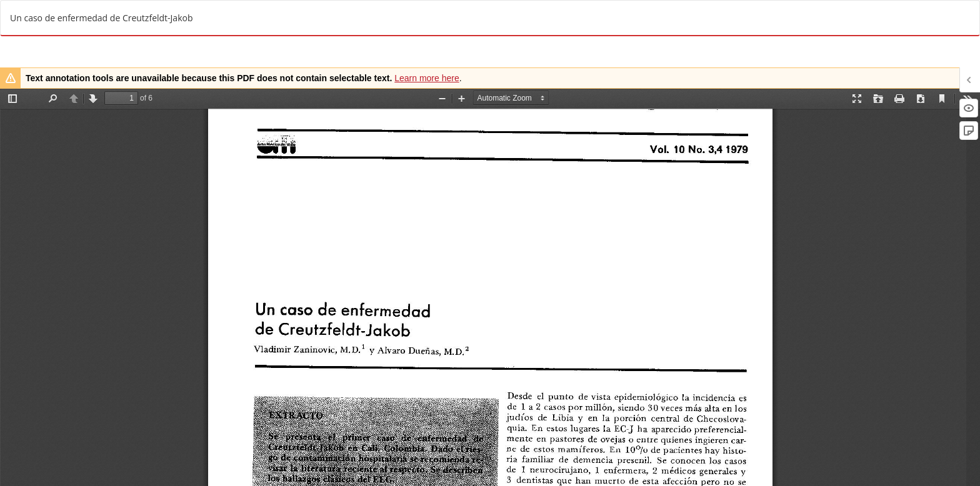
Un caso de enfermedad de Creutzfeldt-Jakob (101, 18)
